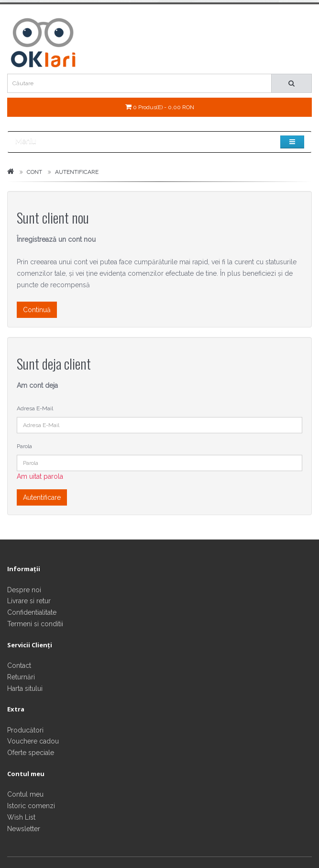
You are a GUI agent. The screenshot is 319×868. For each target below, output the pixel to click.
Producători (25, 730)
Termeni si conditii (35, 624)
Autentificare (77, 172)
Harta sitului (25, 688)
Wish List (21, 817)
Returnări (21, 677)
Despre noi (24, 590)
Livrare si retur (29, 601)
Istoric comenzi (31, 806)
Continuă (37, 310)
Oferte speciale (31, 753)
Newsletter (24, 829)
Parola (24, 446)
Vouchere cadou (33, 741)
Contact (19, 665)
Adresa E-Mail (35, 408)
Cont (34, 172)
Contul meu (25, 794)
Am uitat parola (40, 476)
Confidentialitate (32, 612)
